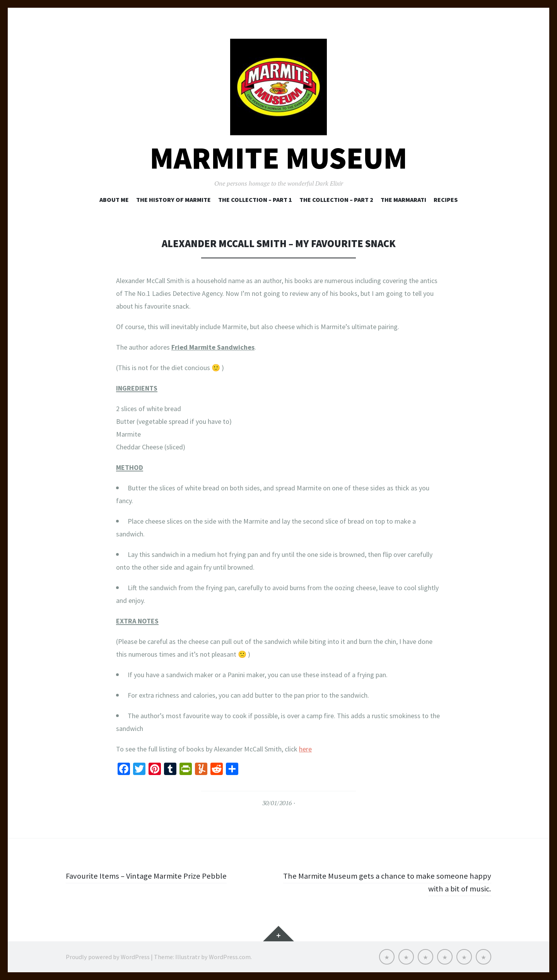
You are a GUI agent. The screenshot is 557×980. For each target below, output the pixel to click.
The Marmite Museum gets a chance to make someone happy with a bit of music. (395, 882)
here (305, 749)
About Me (114, 200)
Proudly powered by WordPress (108, 957)
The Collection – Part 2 (336, 200)
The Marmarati (403, 200)
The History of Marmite (173, 200)
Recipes (446, 200)
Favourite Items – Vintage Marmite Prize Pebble (150, 876)
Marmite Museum (278, 158)
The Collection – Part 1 (255, 200)
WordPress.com (230, 957)
